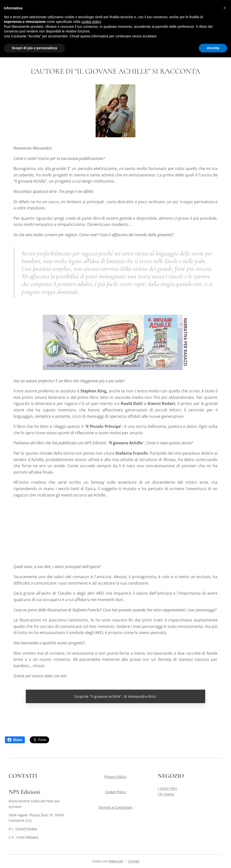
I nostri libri (167, 788)
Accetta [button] (213, 48)
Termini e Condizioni (115, 807)
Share (15, 740)
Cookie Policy (115, 792)
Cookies (134, 861)
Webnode (116, 861)
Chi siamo (166, 794)
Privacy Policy (115, 777)
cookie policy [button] (91, 22)
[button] (225, 8)
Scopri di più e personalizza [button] (34, 48)
